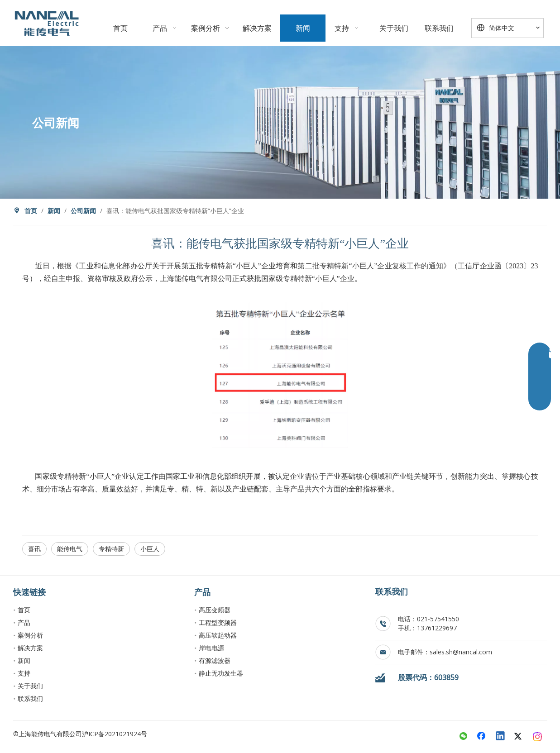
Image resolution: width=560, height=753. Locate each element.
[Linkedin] (501, 737)
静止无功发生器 (221, 673)
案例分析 (30, 635)
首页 (24, 610)
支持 (24, 673)
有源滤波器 (215, 660)
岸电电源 (211, 648)
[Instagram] (538, 737)
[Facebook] (482, 737)
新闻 (24, 660)
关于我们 (30, 686)
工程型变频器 (218, 622)
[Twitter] (519, 737)
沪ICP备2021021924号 (115, 734)
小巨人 (150, 549)
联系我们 (30, 698)
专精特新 (111, 549)
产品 (24, 622)
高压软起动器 (218, 635)
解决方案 (30, 648)
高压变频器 (215, 610)
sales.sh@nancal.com (461, 652)
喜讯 (34, 549)
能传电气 (70, 549)
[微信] (464, 737)
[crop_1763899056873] (47, 23)
